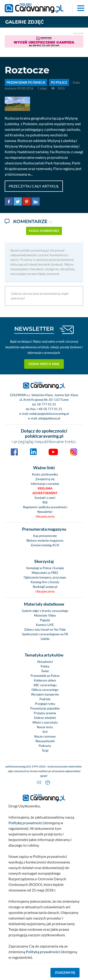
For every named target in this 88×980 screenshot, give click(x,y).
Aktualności (45, 662)
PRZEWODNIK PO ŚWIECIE (26, 82)
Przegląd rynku (45, 704)
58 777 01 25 (47, 404)
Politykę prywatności (25, 823)
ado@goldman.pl (49, 418)
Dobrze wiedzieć (45, 718)
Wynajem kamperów (45, 694)
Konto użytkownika (45, 474)
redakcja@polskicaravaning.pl (49, 414)
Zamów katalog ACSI (45, 545)
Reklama (45, 488)
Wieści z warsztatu (45, 722)
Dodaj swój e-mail (44, 364)
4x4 (45, 732)
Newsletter (45, 512)
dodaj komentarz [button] (44, 231)
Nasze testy (45, 727)
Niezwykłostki (45, 741)
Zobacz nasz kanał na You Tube (45, 629)
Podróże (45, 699)
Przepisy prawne (45, 713)
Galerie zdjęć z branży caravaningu (45, 611)
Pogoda (45, 620)
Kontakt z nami (45, 498)
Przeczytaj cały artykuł (34, 186)
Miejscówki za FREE (45, 573)
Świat (45, 671)
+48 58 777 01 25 (50, 409)
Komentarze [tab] (29, 222)
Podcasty (45, 746)
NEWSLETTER (34, 329)
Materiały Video (45, 615)
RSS (45, 502)
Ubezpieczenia (45, 516)
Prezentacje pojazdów (45, 708)
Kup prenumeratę (45, 536)
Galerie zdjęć (24, 22)
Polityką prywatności (43, 952)
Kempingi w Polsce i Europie (45, 568)
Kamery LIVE (45, 625)
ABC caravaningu (45, 685)
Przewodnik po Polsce (45, 676)
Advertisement (45, 493)
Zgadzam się (65, 973)
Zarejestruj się (45, 479)
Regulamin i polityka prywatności (45, 507)
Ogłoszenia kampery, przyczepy (45, 577)
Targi (45, 750)
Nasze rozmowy (45, 736)
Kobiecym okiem (45, 680)
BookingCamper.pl (45, 587)
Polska (45, 666)
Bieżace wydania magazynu (45, 540)
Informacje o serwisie (45, 484)
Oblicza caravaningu (45, 690)
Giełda (45, 639)
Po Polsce (59, 82)
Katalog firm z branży (45, 582)
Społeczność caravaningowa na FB (45, 634)
